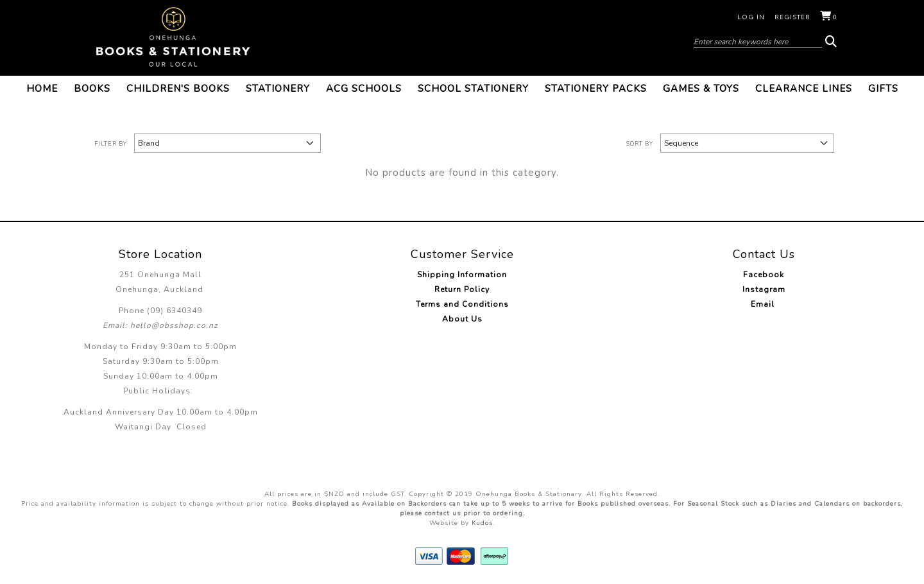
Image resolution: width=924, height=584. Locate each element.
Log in (751, 17)
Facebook (764, 275)
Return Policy (462, 289)
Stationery (278, 89)
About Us (462, 319)
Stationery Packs (596, 89)
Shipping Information (462, 275)
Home (42, 89)
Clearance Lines (804, 89)
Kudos (482, 523)
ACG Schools (364, 89)
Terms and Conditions (462, 304)
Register (792, 17)
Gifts (883, 89)
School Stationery (473, 89)
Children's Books (178, 89)
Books (92, 89)
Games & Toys (701, 89)
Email (764, 304)
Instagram (764, 289)
